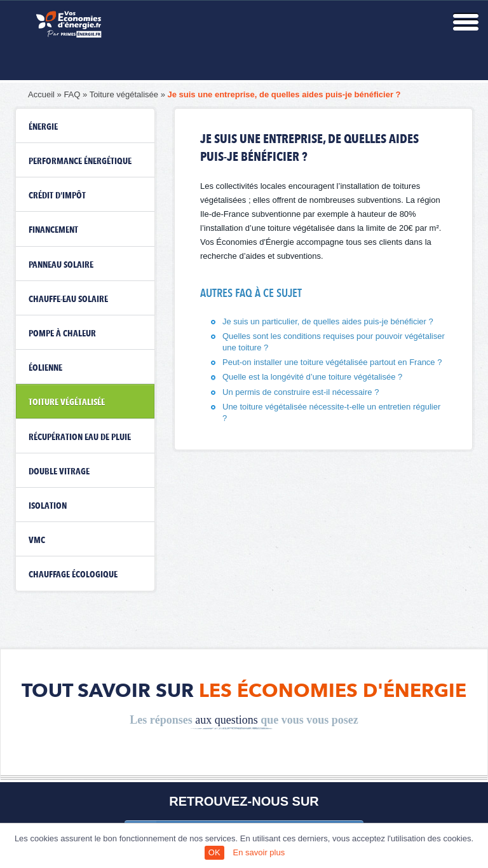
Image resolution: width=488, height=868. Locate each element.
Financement (53, 230)
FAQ (72, 94)
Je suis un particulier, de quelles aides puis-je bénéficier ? (328, 321)
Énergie (43, 127)
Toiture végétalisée (124, 94)
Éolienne (45, 368)
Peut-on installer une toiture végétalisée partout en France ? (332, 362)
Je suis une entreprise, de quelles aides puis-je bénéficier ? (284, 94)
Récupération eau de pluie (80, 437)
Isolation (48, 506)
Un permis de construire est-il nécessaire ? (301, 392)
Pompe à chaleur (62, 334)
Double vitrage (59, 472)
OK (214, 852)
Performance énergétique (80, 162)
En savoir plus (259, 852)
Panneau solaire (61, 265)
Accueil (41, 94)
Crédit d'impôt (57, 196)
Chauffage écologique (73, 575)
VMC (37, 541)
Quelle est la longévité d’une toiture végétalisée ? (312, 377)
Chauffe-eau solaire (68, 300)
